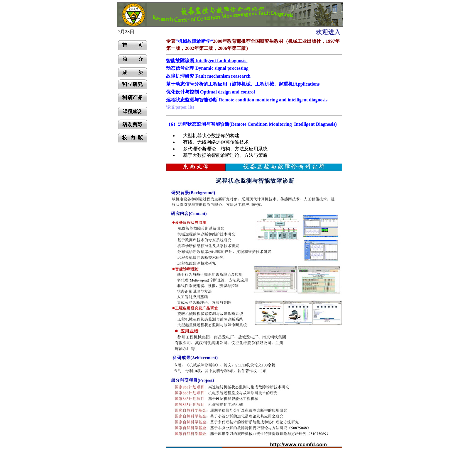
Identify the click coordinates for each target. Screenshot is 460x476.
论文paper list (180, 107)
